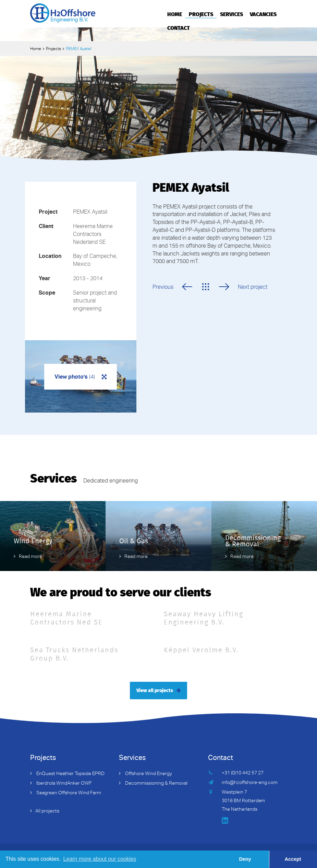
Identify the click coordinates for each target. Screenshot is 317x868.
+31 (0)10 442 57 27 (243, 773)
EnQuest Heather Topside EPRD (70, 774)
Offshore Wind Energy (148, 774)
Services (231, 14)
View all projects (155, 690)
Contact (179, 27)
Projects (201, 14)
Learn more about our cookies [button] (100, 859)
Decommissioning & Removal (156, 784)
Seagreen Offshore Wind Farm (68, 793)
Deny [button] (245, 859)
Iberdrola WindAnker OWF (64, 784)
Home (175, 14)
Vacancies (263, 14)
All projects (47, 811)
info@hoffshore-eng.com (250, 783)
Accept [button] (293, 859)
